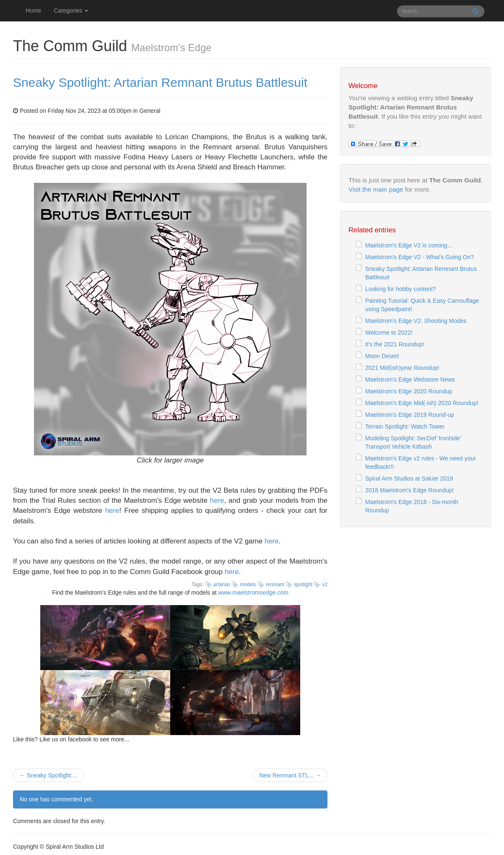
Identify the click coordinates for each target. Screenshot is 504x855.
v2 (325, 585)
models (248, 585)
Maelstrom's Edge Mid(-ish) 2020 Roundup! (422, 403)
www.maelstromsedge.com (253, 593)
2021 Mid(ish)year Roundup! (402, 368)
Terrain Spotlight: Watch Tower (405, 426)
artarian (222, 585)
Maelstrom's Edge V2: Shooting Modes (416, 321)
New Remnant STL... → (290, 775)
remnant (275, 585)
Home (33, 10)
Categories (71, 10)
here (217, 500)
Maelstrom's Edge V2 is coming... (409, 245)
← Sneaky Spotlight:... (48, 775)
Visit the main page (376, 189)
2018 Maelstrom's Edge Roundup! (409, 490)
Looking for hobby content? (401, 289)
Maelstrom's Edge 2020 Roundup (409, 391)
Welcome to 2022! (389, 333)
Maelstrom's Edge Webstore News (410, 379)
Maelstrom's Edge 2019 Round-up (410, 415)
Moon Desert (382, 356)
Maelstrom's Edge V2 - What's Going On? (420, 257)
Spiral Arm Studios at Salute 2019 (409, 478)
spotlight (303, 585)
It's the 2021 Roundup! (395, 344)
